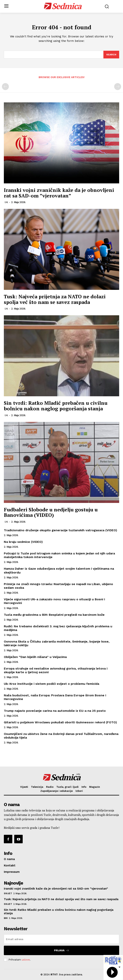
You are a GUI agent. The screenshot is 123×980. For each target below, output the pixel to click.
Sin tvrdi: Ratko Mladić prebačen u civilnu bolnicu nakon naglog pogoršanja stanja (56, 406)
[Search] (111, 55)
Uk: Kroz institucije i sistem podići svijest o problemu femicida (52, 684)
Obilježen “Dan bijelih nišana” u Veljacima (35, 657)
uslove (26, 960)
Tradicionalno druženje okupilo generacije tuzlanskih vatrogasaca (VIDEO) (60, 530)
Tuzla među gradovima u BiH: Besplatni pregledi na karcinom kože (54, 615)
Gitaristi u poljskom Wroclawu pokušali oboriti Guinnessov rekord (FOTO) (60, 722)
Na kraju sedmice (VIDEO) (23, 542)
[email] (61, 939)
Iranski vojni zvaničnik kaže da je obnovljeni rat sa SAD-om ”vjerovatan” (59, 193)
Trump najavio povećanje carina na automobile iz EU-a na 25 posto (55, 711)
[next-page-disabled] (118, 87)
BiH (6, 918)
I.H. (6, 202)
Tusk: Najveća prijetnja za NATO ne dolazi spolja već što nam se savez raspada (55, 299)
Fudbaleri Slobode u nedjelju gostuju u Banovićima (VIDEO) (51, 512)
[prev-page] (5, 87)
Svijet (8, 893)
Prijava (62, 950)
